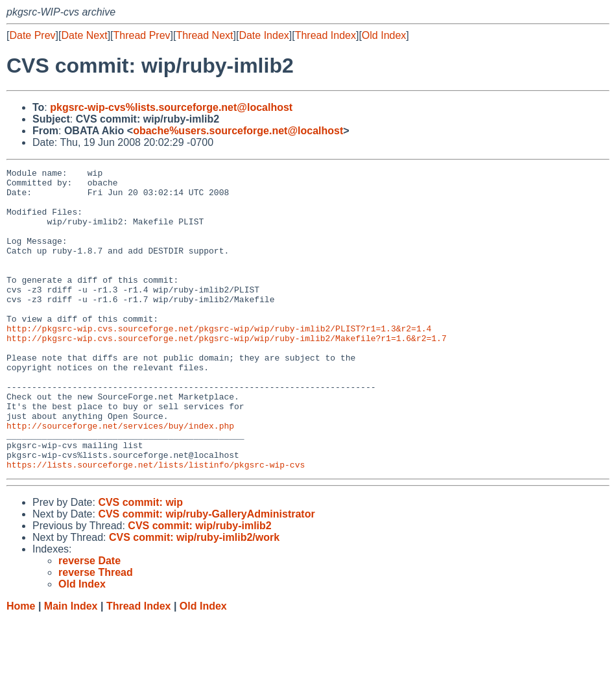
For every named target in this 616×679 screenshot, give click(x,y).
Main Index (71, 666)
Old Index (384, 35)
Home (21, 666)
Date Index (264, 35)
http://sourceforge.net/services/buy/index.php (120, 478)
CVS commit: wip (140, 563)
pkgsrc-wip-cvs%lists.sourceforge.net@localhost (171, 107)
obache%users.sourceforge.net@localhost (238, 131)
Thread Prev (142, 35)
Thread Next (204, 35)
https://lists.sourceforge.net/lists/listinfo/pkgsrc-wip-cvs (156, 525)
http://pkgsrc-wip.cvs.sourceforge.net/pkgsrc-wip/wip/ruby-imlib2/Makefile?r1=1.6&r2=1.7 (227, 373)
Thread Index (326, 35)
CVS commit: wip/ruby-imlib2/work (194, 598)
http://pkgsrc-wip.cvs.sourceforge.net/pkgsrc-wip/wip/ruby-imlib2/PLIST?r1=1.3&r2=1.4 (219, 361)
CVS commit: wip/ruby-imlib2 (199, 586)
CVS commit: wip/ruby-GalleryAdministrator (206, 574)
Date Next (84, 35)
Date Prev (32, 35)
